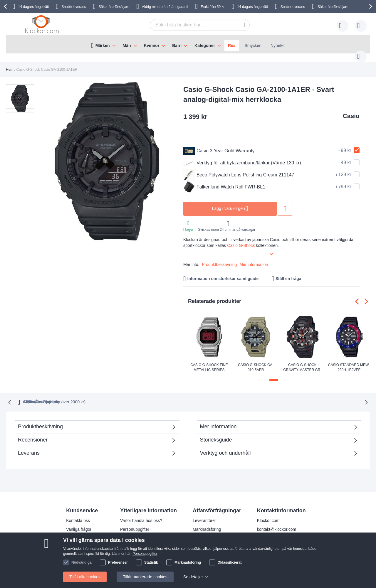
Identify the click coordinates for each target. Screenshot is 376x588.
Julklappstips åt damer (141, 540)
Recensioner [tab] (94, 435)
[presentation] (6, 6)
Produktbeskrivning (219, 259)
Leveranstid (131, 532)
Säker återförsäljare (114, 7)
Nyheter (278, 46)
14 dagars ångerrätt (34, 7)
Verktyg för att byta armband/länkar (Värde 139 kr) (242, 157)
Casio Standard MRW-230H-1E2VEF (349, 362)
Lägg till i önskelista (285, 203)
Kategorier (205, 46)
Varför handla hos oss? (141, 514)
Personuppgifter (135, 523)
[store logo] (43, 25)
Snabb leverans (74, 7)
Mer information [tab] (218, 420)
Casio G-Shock (241, 240)
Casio (351, 110)
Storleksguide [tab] (216, 433)
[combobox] (191, 25)
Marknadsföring (207, 523)
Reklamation (78, 532)
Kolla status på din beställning (147, 558)
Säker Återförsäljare (232, 395)
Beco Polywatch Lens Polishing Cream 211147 (239, 169)
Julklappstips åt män (139, 549)
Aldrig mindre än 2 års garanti (165, 7)
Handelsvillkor (79, 549)
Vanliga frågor (79, 523)
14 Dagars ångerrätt (289, 395)
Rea (232, 46)
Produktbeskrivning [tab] (40, 420)
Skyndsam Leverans (176, 395)
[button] (20, 119)
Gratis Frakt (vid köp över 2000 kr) (105, 395)
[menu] (188, 44)
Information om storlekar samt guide (223, 273)
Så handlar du (79, 540)
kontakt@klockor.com (277, 523)
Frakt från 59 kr (213, 7)
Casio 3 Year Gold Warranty (219, 145)
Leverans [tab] (29, 447)
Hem (10, 64)
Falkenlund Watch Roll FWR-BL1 (224, 181)
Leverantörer (204, 514)
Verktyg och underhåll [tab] (225, 447)
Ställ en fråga (288, 273)
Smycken (253, 46)
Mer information (254, 259)
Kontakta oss (78, 514)
